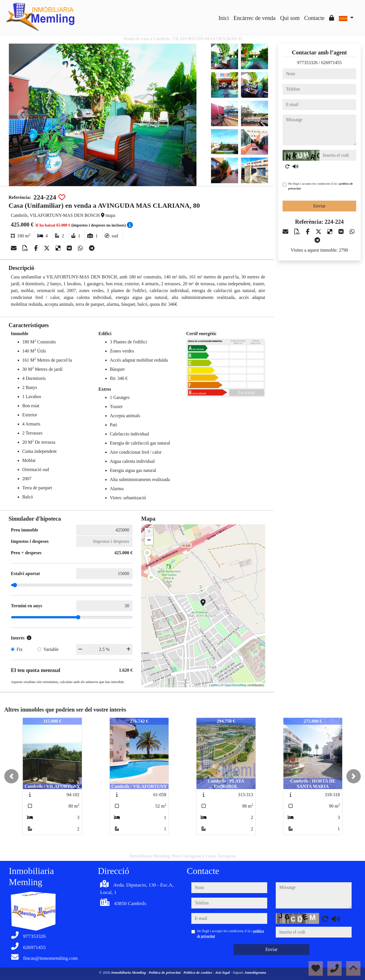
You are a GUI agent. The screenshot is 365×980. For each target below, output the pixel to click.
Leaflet (214, 685)
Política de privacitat (165, 972)
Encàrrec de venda (255, 18)
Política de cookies (198, 972)
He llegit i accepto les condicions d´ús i (321, 186)
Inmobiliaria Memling (129, 972)
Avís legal (223, 972)
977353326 (307, 63)
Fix (20, 649)
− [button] (149, 541)
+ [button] (149, 532)
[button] (11, 776)
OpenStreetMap (236, 685)
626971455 (331, 63)
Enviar (320, 206)
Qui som (290, 18)
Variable (51, 649)
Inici (224, 18)
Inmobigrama (255, 972)
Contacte (314, 18)
